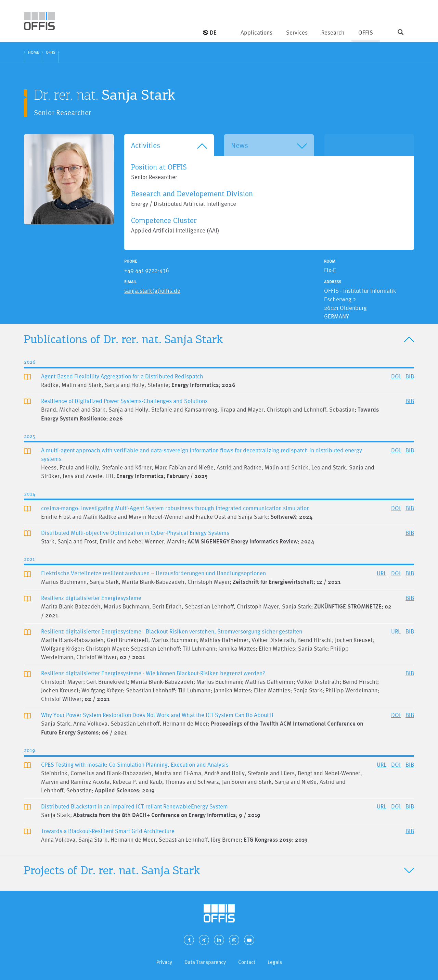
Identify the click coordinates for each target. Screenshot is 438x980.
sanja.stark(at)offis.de (152, 291)
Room (330, 261)
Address (333, 282)
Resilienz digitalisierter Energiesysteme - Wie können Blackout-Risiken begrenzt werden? (153, 673)
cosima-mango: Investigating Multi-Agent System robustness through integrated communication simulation (175, 508)
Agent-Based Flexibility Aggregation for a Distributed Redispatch (122, 376)
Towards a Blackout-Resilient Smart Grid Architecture (108, 831)
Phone (131, 261)
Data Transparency (205, 962)
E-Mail (130, 282)
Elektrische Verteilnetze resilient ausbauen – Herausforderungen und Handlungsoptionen (153, 573)
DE (210, 32)
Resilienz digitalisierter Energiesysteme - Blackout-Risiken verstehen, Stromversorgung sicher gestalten (172, 631)
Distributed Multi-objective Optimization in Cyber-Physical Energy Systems (135, 533)
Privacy (164, 962)
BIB (410, 376)
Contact (247, 962)
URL (382, 573)
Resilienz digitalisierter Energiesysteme (91, 598)
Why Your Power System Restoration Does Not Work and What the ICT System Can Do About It (157, 715)
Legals (275, 962)
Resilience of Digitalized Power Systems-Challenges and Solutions (124, 401)
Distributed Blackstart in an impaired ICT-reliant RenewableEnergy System (134, 806)
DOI (396, 376)
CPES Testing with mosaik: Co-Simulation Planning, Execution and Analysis (135, 764)
